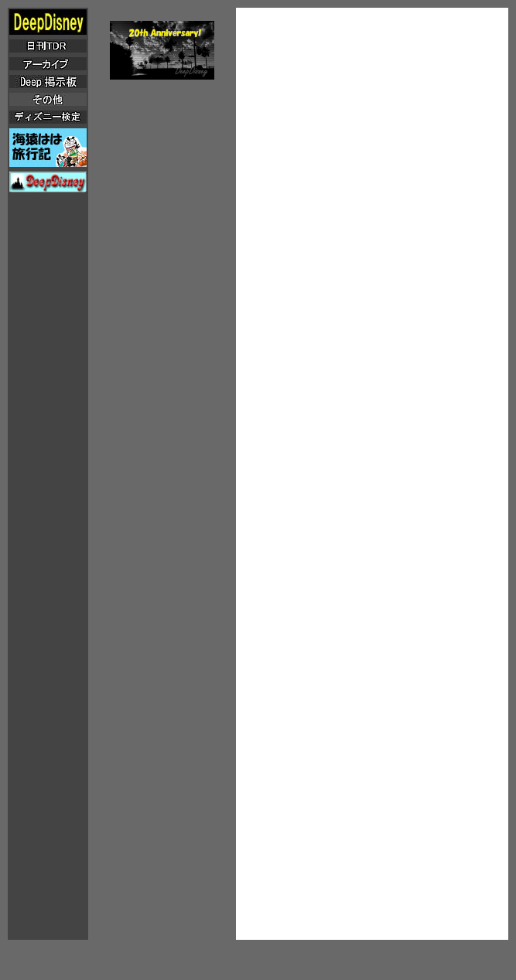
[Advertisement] (372, 119)
